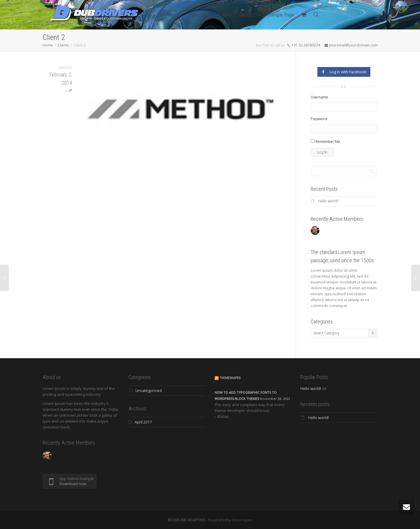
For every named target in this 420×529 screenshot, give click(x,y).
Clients (63, 45)
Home (48, 45)
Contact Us (250, 15)
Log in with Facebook (344, 72)
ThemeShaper (230, 378)
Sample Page (281, 15)
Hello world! (328, 201)
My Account (171, 15)
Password (319, 119)
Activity (225, 15)
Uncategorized (149, 391)
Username (319, 97)
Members (201, 15)
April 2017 (143, 422)
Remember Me (325, 142)
